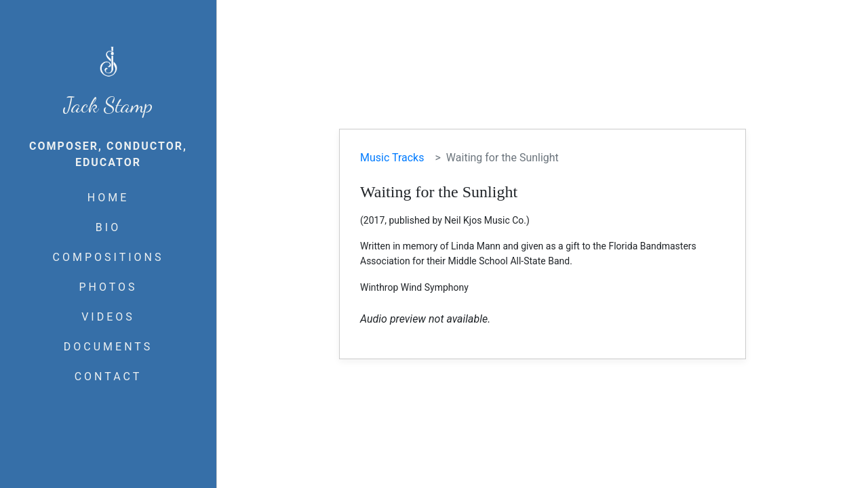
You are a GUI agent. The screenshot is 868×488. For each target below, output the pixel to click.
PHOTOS (108, 287)
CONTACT (108, 377)
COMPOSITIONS (108, 257)
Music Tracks (392, 158)
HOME (108, 198)
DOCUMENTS (108, 347)
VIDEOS (108, 317)
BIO (108, 227)
